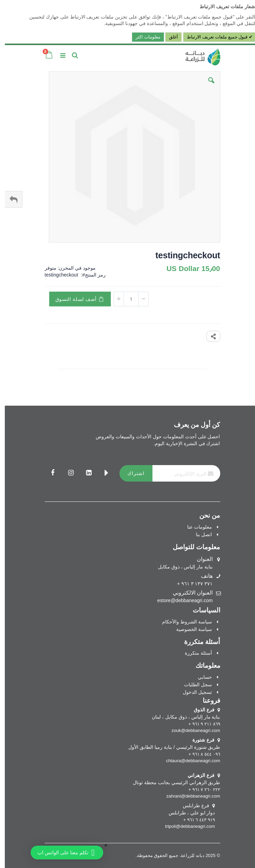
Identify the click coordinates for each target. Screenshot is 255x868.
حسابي (200, 677)
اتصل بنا (199, 534)
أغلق (169, 37)
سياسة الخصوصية (189, 629)
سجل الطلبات (193, 685)
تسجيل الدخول (193, 692)
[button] (206, 86)
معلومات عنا (195, 527)
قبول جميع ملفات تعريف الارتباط (213, 37)
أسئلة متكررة (194, 653)
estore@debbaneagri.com (180, 600)
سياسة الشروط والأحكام (182, 622)
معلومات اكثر (143, 37)
